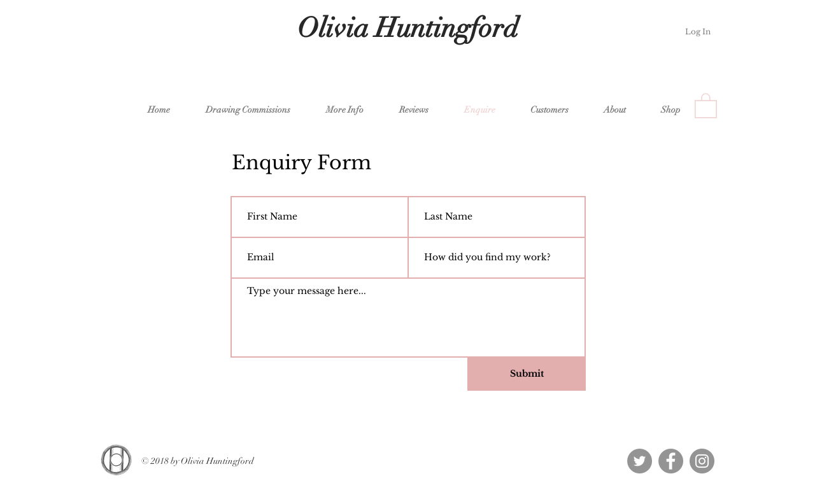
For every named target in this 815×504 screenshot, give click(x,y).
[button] (241, 110)
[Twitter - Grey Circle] (640, 461)
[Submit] (527, 374)
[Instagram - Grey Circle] (702, 461)
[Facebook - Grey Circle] (671, 461)
